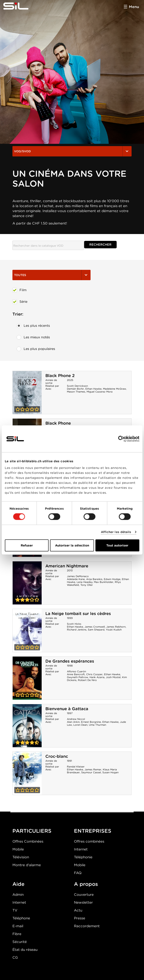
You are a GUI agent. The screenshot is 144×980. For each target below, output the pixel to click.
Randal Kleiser (76, 767)
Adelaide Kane (76, 579)
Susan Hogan (110, 772)
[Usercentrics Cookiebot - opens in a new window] (121, 439)
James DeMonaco (78, 576)
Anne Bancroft (76, 674)
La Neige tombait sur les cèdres (78, 614)
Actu (78, 910)
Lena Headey (85, 582)
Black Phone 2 (60, 376)
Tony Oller (87, 585)
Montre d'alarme (27, 865)
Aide (18, 884)
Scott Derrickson (77, 386)
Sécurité (20, 942)
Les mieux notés (33, 337)
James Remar (93, 769)
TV (15, 910)
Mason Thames (76, 392)
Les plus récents (33, 326)
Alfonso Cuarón (76, 671)
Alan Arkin (73, 722)
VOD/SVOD (72, 151)
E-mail (18, 926)
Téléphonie (83, 857)
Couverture (84, 895)
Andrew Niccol (76, 719)
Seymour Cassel (91, 772)
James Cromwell (95, 627)
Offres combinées (89, 841)
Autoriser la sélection (72, 545)
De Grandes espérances (70, 661)
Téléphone (21, 918)
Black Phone (58, 423)
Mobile (18, 849)
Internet (81, 849)
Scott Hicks (74, 624)
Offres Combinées (28, 841)
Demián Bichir (75, 389)
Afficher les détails (116, 532)
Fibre (17, 934)
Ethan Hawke (93, 389)
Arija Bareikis (94, 579)
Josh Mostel (113, 677)
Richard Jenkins (77, 630)
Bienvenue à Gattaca (67, 709)
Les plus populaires (36, 349)
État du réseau (25, 950)
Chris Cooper (94, 674)
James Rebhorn (116, 627)
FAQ (78, 873)
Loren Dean (80, 725)
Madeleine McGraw (114, 389)
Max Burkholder (104, 582)
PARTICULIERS (32, 831)
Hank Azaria (97, 677)
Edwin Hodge (112, 579)
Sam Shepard (96, 630)
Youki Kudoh (114, 630)
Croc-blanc (57, 756)
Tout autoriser (117, 545)
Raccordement (87, 926)
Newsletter (83, 902)
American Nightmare (67, 566)
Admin (18, 895)
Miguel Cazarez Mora (100, 392)
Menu (134, 7)
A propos (86, 884)
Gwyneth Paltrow (77, 677)
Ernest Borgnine (91, 722)
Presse (80, 918)
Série (20, 302)
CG (15, 957)
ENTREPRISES (93, 831)
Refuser (27, 545)
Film (19, 290)
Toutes (51, 275)
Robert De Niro (87, 680)
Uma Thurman (97, 725)
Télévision (21, 857)
